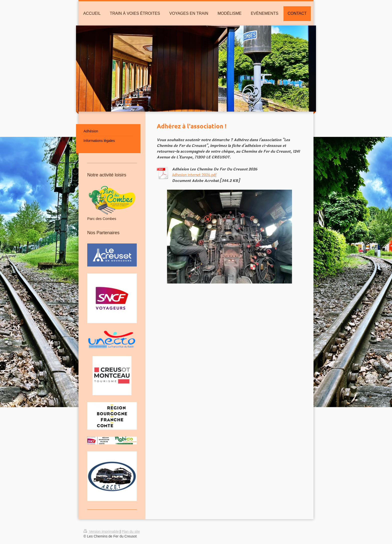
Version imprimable (102, 531)
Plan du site (131, 531)
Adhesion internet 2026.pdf (194, 175)
